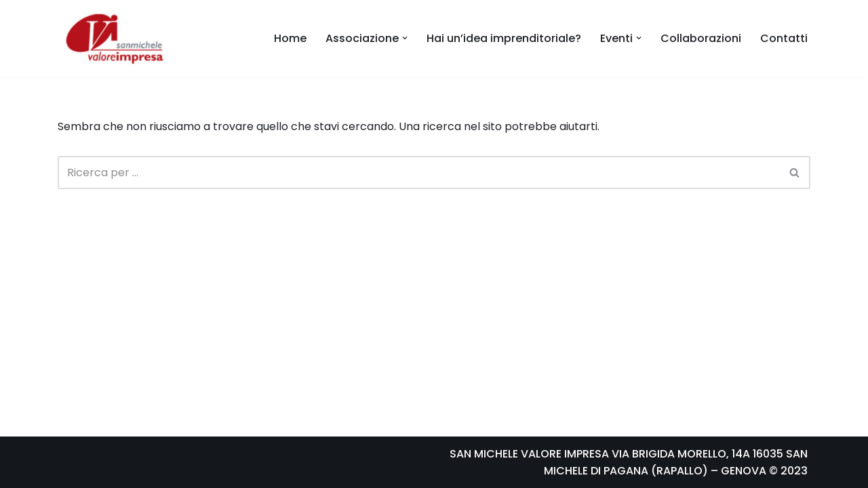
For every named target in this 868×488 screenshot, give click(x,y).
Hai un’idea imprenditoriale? (504, 38)
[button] (405, 38)
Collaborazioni (701, 38)
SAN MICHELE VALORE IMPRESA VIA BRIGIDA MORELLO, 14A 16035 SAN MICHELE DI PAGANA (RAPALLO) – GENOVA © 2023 (629, 463)
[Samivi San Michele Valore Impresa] (112, 38)
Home (290, 38)
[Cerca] (419, 172)
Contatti (784, 38)
